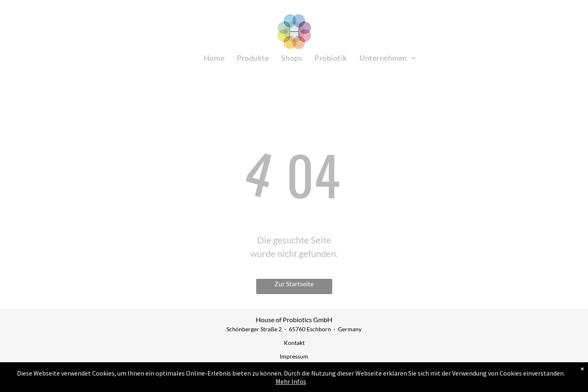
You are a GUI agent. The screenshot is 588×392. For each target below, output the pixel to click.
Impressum (294, 356)
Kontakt (294, 343)
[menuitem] (214, 58)
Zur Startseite (294, 284)
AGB (294, 370)
